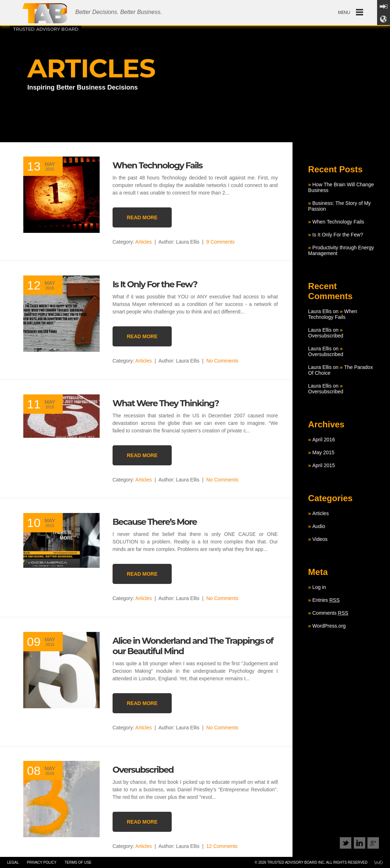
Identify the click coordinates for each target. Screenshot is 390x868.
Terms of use (78, 862)
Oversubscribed (326, 336)
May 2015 (323, 452)
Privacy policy (42, 862)
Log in (319, 587)
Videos (320, 539)
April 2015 (324, 465)
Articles (144, 242)
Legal (13, 862)
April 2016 (324, 440)
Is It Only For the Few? (338, 235)
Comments (330, 613)
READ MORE (142, 217)
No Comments (222, 361)
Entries (326, 600)
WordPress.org (329, 626)
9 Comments (220, 242)
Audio (319, 526)
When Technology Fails (338, 222)
